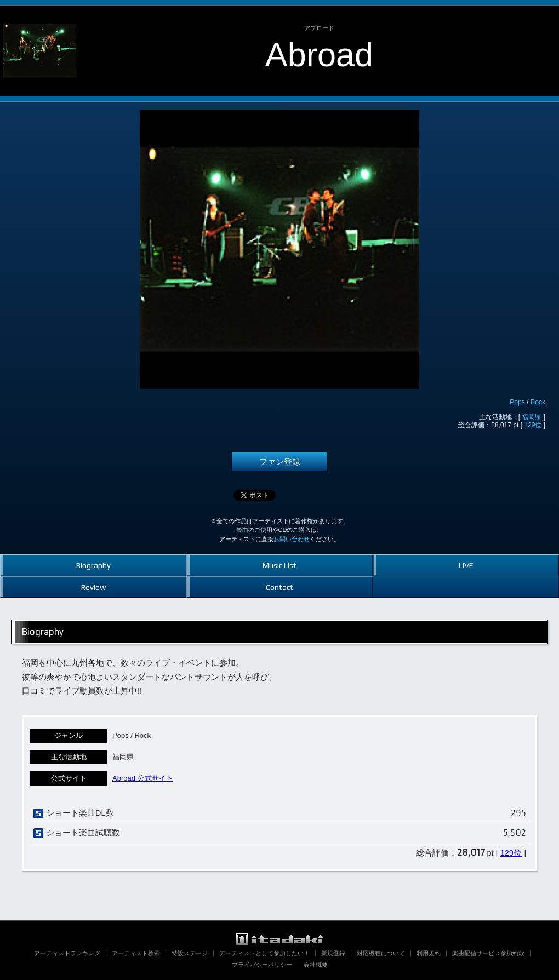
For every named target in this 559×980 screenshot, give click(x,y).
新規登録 (333, 953)
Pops (517, 402)
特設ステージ (190, 953)
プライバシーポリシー (262, 965)
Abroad (319, 55)
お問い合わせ (292, 539)
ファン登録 (280, 462)
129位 (533, 425)
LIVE (466, 565)
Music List (279, 565)
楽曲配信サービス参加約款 (488, 953)
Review (93, 587)
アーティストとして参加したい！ (264, 953)
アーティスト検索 (136, 953)
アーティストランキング (67, 953)
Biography (93, 565)
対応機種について (381, 953)
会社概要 (316, 965)
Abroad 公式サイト (143, 778)
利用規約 (429, 953)
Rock (538, 402)
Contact (279, 587)
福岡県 (532, 417)
